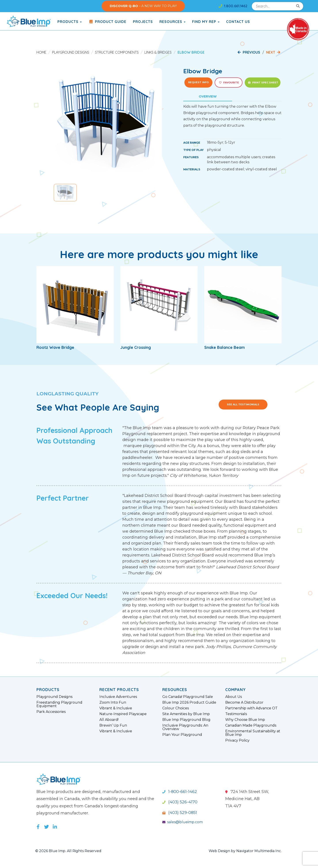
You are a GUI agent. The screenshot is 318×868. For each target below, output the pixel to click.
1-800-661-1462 (180, 792)
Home (41, 52)
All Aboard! (109, 720)
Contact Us (238, 22)
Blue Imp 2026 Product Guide (189, 703)
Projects (143, 22)
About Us (234, 697)
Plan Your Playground (182, 735)
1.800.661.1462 (233, 6)
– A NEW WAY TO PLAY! (143, 6)
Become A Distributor (244, 703)
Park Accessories (51, 712)
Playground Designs (71, 52)
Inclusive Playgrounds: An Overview (185, 727)
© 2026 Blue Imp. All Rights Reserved (68, 851)
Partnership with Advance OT (251, 708)
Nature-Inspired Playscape (123, 714)
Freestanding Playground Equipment (59, 704)
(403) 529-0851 (180, 813)
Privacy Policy (237, 740)
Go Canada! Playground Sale (188, 697)
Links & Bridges (158, 52)
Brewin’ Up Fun (113, 725)
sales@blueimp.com (183, 822)
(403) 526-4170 (180, 802)
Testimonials (236, 714)
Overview (208, 96)
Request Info (198, 82)
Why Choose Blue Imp (245, 720)
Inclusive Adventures (118, 697)
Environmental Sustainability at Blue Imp (253, 733)
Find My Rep (206, 22)
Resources (172, 22)
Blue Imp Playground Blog (186, 720)
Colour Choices (176, 708)
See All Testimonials (243, 404)
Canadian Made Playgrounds (251, 725)
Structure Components (117, 52)
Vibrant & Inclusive (116, 708)
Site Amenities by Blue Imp (186, 714)
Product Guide (107, 22)
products (70, 22)
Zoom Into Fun (113, 703)
